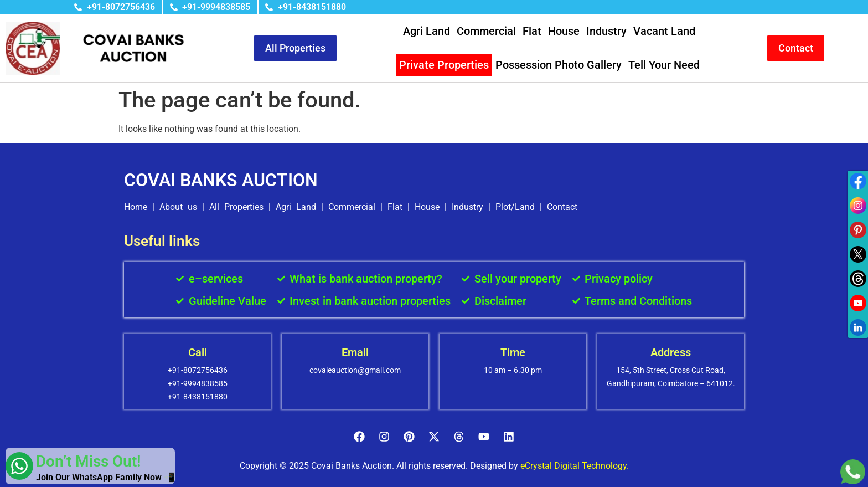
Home (136, 207)
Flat (532, 31)
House (564, 31)
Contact (562, 207)
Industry (606, 31)
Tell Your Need (664, 65)
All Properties (236, 207)
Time (513, 352)
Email (355, 352)
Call (198, 352)
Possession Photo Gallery (559, 65)
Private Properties (444, 65)
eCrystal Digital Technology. (575, 466)
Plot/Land (515, 207)
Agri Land (427, 31)
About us (178, 207)
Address (671, 352)
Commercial (486, 31)
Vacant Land (664, 31)
